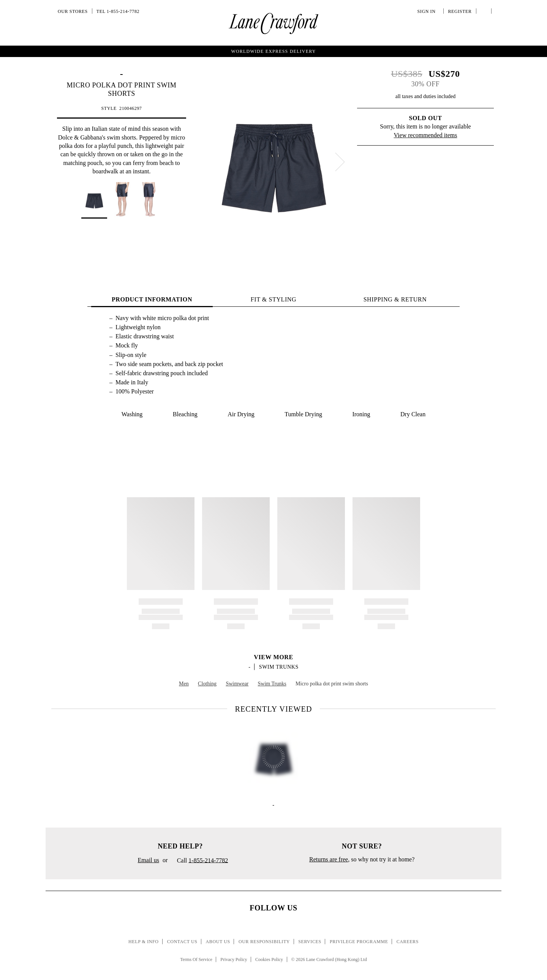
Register (459, 11)
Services (310, 942)
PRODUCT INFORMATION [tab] (152, 299)
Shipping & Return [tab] (395, 299)
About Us (218, 942)
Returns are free (329, 859)
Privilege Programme (359, 942)
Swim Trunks (279, 667)
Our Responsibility (264, 942)
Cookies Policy (269, 959)
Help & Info (144, 942)
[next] (340, 162)
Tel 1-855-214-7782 (118, 11)
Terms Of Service (196, 959)
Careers (408, 942)
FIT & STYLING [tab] (273, 299)
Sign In (428, 11)
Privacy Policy (234, 959)
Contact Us (182, 942)
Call (199, 861)
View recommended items (426, 135)
